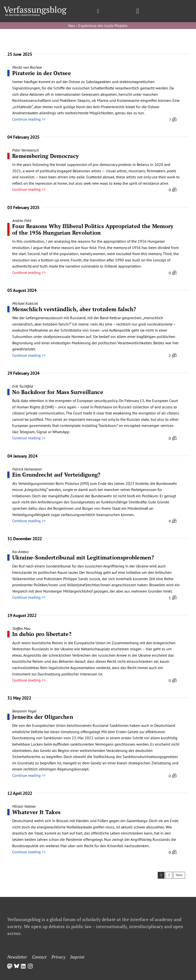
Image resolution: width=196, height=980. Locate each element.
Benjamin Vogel (24, 711)
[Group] (35, 8)
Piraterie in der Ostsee (42, 73)
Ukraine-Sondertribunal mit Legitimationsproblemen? (83, 557)
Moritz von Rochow (27, 67)
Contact (39, 957)
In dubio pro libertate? (42, 634)
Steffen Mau (21, 628)
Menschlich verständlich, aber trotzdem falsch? (74, 309)
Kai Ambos (20, 552)
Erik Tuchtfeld (23, 386)
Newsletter (17, 957)
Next (179, 875)
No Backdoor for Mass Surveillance (58, 392)
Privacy (58, 957)
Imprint (77, 957)
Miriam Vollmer (24, 806)
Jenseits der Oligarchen (43, 717)
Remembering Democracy (45, 156)
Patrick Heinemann (27, 469)
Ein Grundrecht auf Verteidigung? (56, 475)
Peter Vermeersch (25, 150)
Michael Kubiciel (25, 303)
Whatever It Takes (36, 812)
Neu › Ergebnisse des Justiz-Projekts (98, 26)
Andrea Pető (22, 221)
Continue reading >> (29, 119)
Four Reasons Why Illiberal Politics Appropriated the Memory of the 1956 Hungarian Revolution (93, 229)
